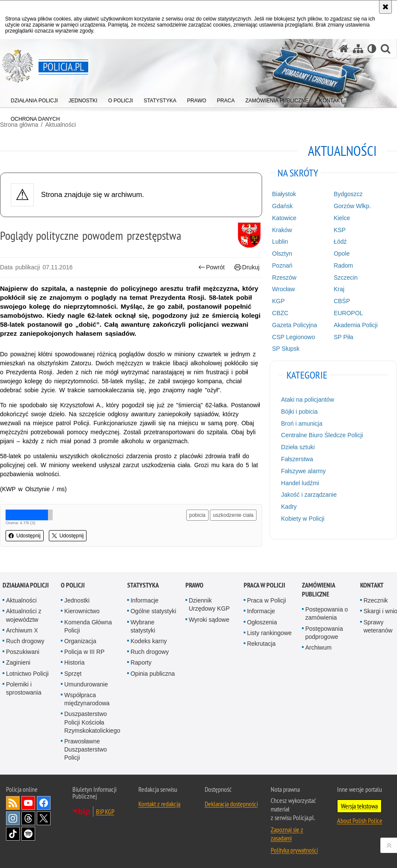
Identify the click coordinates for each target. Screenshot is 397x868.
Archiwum (318, 647)
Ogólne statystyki (154, 611)
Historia (74, 662)
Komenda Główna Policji (88, 626)
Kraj (339, 289)
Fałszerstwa (297, 459)
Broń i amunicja (302, 424)
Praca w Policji (264, 585)
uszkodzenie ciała (233, 515)
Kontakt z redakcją (159, 804)
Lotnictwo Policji (27, 674)
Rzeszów (284, 277)
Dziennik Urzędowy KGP (209, 604)
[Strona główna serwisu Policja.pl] (344, 49)
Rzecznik (376, 600)
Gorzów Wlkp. (352, 206)
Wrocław (283, 289)
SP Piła (343, 337)
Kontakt (372, 585)
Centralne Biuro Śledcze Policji (322, 435)
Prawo (194, 585)
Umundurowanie (86, 684)
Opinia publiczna (153, 674)
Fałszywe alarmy (303, 471)
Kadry (289, 507)
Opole (342, 254)
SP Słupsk (286, 349)
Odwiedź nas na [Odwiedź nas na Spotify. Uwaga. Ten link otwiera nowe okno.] (28, 834)
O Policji (73, 585)
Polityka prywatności (294, 850)
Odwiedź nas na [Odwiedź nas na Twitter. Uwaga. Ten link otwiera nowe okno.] (44, 818)
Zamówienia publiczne (318, 590)
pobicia (197, 515)
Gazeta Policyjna (294, 325)
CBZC (280, 313)
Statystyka (143, 585)
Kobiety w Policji (303, 519)
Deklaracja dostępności (231, 804)
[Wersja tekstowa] (372, 49)
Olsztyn (282, 254)
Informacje (145, 600)
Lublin (280, 242)
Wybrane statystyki (143, 626)
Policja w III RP (84, 652)
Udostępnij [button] (25, 536)
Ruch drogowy (25, 641)
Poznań (282, 265)
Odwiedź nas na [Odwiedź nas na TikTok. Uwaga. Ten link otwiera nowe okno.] (13, 834)
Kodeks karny (149, 641)
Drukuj (247, 267)
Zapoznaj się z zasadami (287, 834)
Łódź (340, 242)
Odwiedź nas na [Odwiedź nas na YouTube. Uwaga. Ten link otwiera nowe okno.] (28, 803)
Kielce (342, 218)
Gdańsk (282, 206)
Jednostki (77, 600)
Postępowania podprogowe (324, 633)
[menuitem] (34, 99)
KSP (340, 230)
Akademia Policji (356, 325)
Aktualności (21, 600)
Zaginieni (18, 662)
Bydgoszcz (348, 194)
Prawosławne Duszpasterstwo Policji (86, 749)
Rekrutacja (261, 644)
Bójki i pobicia (299, 412)
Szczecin (346, 277)
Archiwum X (22, 630)
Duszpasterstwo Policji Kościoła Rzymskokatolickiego (92, 722)
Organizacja (80, 641)
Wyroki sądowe (209, 620)
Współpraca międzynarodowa (87, 699)
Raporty (141, 662)
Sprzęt (73, 674)
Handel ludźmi (300, 483)
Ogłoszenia (262, 622)
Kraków (282, 230)
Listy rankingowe (269, 633)
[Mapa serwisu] (358, 49)
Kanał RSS (13, 803)
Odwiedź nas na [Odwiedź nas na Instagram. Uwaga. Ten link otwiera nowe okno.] (13, 818)
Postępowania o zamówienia (327, 613)
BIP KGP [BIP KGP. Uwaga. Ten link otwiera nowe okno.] (105, 811)
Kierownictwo (82, 611)
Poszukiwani (23, 652)
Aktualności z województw (24, 615)
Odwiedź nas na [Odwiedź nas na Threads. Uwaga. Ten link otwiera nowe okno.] (28, 818)
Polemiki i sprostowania (24, 688)
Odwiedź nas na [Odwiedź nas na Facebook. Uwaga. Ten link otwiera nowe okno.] (44, 803)
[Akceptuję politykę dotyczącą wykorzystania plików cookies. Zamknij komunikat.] (385, 7)
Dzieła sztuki (298, 447)
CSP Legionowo (293, 337)
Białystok (284, 194)
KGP (278, 301)
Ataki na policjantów (307, 400)
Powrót (212, 267)
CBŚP (342, 301)
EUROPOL (348, 313)
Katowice (284, 218)
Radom (343, 265)
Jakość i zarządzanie (309, 495)
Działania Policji (26, 585)
